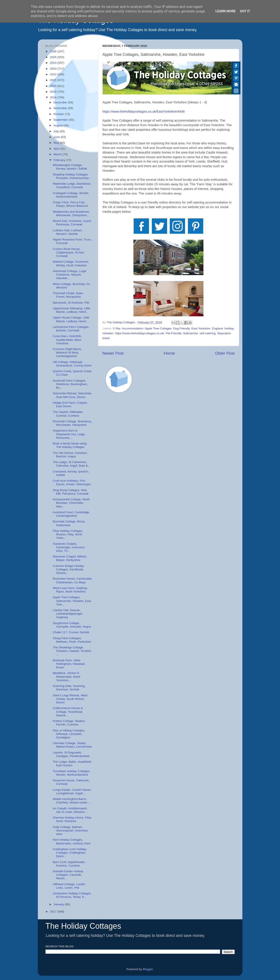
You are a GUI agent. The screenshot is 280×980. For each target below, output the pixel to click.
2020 (54, 86)
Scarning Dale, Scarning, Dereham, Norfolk (69, 688)
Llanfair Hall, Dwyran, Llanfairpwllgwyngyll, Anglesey (68, 614)
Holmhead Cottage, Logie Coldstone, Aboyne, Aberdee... (69, 275)
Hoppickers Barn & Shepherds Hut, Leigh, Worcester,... (69, 434)
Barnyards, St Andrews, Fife (71, 303)
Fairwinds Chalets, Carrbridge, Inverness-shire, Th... (69, 547)
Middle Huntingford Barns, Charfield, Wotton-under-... (72, 801)
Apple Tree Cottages (158, 328)
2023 (54, 69)
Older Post (225, 353)
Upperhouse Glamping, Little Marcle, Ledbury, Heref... (71, 310)
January (59, 904)
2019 (54, 92)
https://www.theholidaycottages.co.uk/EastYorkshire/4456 (144, 111)
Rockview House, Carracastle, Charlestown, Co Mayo (73, 580)
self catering (208, 333)
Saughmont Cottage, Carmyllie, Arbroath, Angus (72, 625)
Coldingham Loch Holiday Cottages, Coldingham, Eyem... (70, 853)
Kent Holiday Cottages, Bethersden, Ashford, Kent (72, 841)
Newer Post (113, 353)
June (57, 137)
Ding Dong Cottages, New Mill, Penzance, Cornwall (71, 492)
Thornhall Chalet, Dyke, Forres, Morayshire (68, 295)
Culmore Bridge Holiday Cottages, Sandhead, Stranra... (68, 569)
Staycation (224, 333)
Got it (245, 11)
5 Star (117, 328)
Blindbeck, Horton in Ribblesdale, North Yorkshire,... (66, 677)
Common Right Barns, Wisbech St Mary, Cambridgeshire (67, 353)
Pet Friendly (174, 333)
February (60, 160)
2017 (54, 912)
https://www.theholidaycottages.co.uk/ (140, 333)
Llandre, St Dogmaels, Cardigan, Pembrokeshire (71, 754)
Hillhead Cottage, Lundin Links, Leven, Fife (69, 886)
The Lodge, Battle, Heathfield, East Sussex (72, 763)
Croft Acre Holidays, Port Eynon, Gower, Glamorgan (72, 482)
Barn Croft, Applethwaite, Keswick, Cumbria (69, 864)
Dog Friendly (182, 328)
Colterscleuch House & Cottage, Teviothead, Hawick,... (68, 712)
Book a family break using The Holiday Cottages (70, 445)
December (61, 102)
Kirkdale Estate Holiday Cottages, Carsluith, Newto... (68, 875)
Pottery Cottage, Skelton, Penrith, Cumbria (69, 723)
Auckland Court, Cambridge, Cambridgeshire (71, 514)
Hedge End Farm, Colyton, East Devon (70, 404)
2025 (54, 57)
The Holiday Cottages (83, 926)
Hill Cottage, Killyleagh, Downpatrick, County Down (72, 364)
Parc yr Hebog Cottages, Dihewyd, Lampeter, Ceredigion (69, 734)
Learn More (226, 11)
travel (106, 338)
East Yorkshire (201, 328)
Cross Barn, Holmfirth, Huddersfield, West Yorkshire (67, 340)
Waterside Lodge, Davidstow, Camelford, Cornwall (72, 185)
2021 (54, 80)
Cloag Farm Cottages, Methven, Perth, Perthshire (72, 640)
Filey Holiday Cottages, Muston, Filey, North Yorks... (68, 534)
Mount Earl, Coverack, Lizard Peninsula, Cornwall (72, 223)
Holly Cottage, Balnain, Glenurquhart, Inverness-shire (71, 831)
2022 (54, 74)
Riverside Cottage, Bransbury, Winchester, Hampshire (72, 423)
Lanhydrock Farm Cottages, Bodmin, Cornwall (71, 329)
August (59, 125)
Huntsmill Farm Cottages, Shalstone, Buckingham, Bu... (70, 384)
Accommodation (133, 328)
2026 (54, 51)
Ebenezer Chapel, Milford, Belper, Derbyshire (70, 558)
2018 (54, 97)
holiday (229, 328)
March (58, 154)
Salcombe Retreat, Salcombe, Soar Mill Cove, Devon (72, 395)
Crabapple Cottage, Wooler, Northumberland (71, 195)
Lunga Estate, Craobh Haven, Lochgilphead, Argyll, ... (72, 792)
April (57, 149)
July (57, 131)
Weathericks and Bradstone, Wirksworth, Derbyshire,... (71, 213)
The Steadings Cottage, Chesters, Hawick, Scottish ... (72, 651)
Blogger (148, 969)
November (61, 108)
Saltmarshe (191, 333)
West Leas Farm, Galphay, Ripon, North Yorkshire (70, 590)
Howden (108, 333)
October (59, 114)
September (61, 120)
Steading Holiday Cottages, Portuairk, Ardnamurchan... (72, 176)
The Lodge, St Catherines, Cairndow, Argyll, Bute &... (71, 464)
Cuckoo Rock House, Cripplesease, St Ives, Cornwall (69, 252)
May (57, 143)
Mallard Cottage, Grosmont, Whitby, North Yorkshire (71, 263)
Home (169, 353)
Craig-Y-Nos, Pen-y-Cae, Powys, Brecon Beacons (70, 204)
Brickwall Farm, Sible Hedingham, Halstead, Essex (69, 664)
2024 (54, 63)
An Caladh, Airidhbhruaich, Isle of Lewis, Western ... (70, 810)
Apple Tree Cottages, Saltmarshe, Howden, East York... (72, 601)
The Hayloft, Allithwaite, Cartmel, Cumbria (68, 414)
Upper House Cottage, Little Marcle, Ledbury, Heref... (71, 319)
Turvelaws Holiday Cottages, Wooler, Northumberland (71, 773)
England (217, 328)
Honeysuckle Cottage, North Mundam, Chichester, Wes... (71, 503)
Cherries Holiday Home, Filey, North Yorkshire (72, 819)
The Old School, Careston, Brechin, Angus (70, 455)
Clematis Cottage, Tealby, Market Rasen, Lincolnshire (72, 745)
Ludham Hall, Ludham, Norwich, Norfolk (68, 232)
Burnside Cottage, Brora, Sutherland (69, 523)
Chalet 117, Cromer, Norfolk (71, 632)
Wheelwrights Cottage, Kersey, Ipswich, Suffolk (70, 167)
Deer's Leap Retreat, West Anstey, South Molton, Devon (70, 699)
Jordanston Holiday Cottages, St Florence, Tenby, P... (72, 895)
